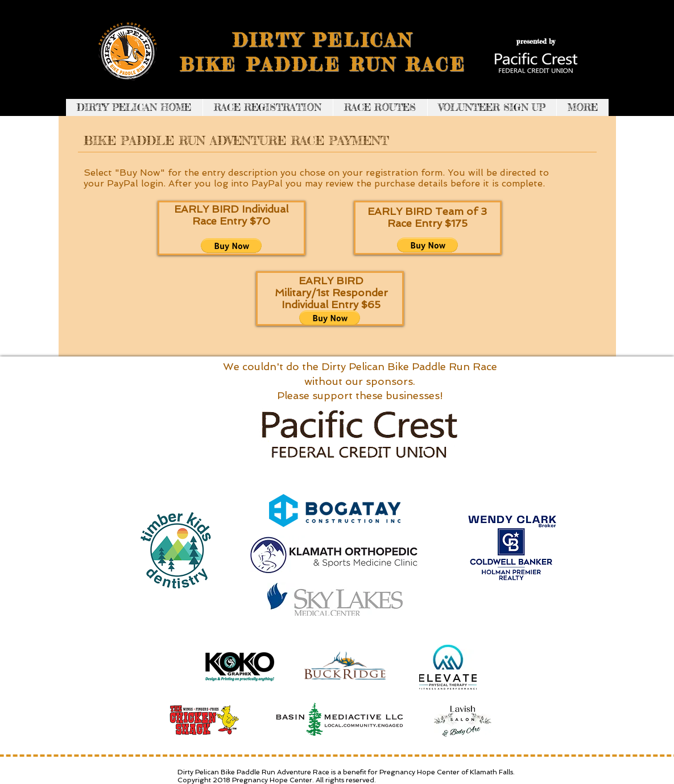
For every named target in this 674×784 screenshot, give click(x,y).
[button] (231, 246)
